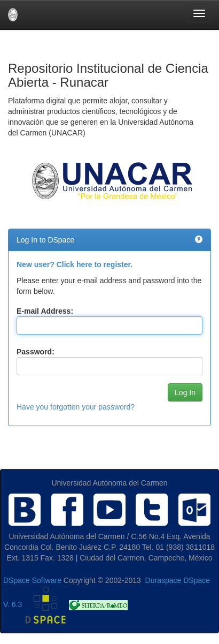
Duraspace (163, 580)
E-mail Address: (45, 311)
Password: (36, 352)
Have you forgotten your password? (76, 407)
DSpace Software (32, 580)
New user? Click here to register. (75, 264)
